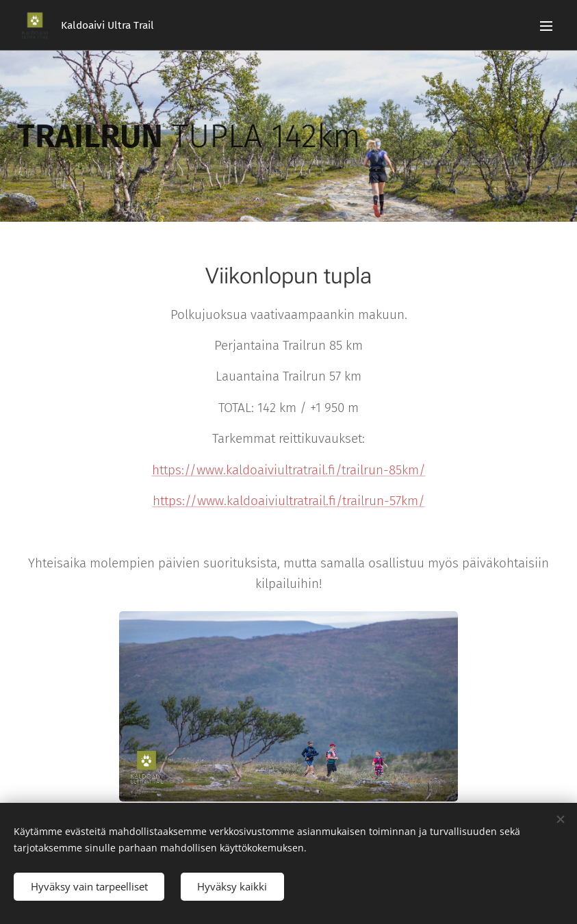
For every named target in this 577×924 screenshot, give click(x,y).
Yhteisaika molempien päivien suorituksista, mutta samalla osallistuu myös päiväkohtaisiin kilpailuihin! (288, 573)
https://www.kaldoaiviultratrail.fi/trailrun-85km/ (289, 470)
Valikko (546, 26)
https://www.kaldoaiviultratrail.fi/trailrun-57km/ (289, 501)
